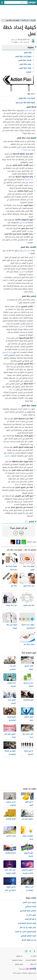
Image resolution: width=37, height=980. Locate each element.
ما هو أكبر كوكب (30, 919)
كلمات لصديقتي (31, 907)
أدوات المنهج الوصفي (28, 936)
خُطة (29, 409)
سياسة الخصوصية (17, 960)
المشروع (22, 223)
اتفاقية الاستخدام (31, 960)
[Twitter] (30, 951)
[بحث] (26, 2)
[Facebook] (34, 951)
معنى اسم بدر (31, 915)
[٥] (22, 414)
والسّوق (8, 456)
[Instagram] (26, 951)
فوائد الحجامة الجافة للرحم (27, 923)
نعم (21, 533)
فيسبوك (18, 542)
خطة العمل (27, 150)
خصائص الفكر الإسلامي (28, 911)
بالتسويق (18, 484)
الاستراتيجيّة (29, 180)
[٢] (22, 133)
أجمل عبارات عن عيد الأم (28, 927)
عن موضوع (19, 956)
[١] (21, 121)
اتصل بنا (34, 956)
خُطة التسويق (7, 352)
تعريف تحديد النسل (29, 902)
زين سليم (14, 40)
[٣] (22, 149)
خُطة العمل (28, 110)
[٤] (30, 253)
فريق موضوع (19, 964)
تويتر (13, 542)
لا (16, 533)
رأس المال (12, 390)
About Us (33, 964)
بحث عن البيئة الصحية (29, 940)
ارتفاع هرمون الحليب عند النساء (25, 932)
